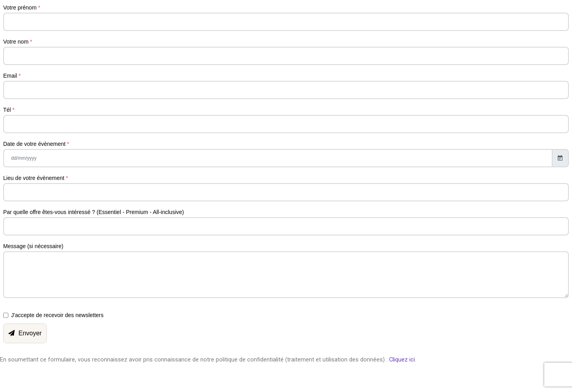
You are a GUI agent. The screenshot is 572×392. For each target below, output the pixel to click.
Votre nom (18, 42)
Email (12, 76)
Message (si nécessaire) (33, 246)
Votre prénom (22, 8)
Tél (9, 110)
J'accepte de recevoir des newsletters (57, 315)
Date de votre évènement (36, 144)
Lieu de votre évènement (36, 178)
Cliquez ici (402, 359)
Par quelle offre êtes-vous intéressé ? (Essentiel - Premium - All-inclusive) (94, 212)
